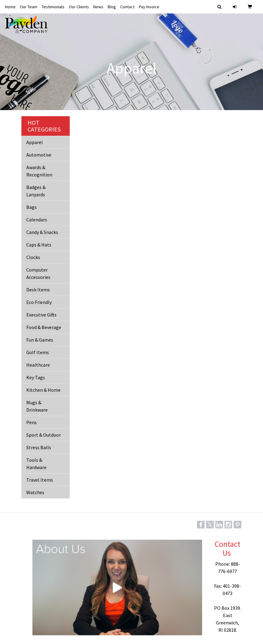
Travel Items (40, 480)
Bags (31, 207)
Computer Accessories (38, 273)
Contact (127, 7)
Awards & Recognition (39, 171)
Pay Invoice (149, 7)
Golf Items (38, 352)
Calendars (37, 220)
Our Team (29, 7)
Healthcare (38, 365)
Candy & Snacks (42, 232)
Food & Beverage (44, 327)
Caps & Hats (39, 245)
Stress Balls (39, 447)
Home (10, 7)
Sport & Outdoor (44, 435)
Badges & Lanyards (36, 191)
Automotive (39, 155)
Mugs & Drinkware (37, 406)
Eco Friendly (39, 302)
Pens (31, 422)
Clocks (33, 257)
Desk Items (38, 290)
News (98, 7)
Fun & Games (40, 340)
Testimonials (53, 7)
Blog (112, 7)
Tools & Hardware (36, 464)
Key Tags (36, 377)
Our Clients (79, 7)
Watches (35, 492)
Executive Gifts (41, 315)
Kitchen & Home (43, 390)
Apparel (35, 142)
